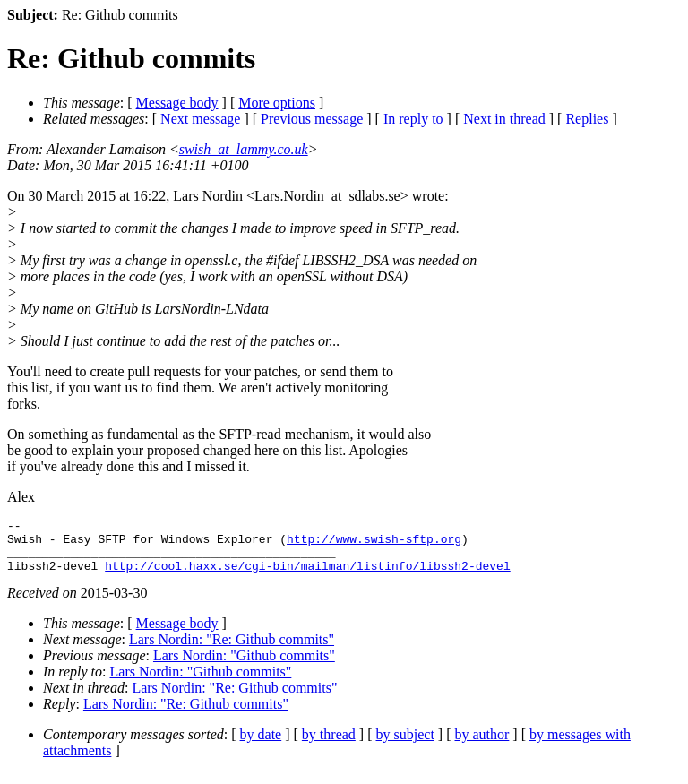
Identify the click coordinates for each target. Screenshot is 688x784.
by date (261, 745)
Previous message (312, 119)
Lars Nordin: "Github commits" (244, 666)
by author (482, 745)
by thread (329, 745)
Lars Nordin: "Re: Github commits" (232, 650)
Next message (200, 119)
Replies (587, 119)
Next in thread (504, 119)
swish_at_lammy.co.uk (244, 149)
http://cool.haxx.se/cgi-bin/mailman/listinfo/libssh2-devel (307, 576)
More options (277, 103)
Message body (177, 103)
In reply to (413, 119)
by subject (405, 745)
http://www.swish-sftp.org (374, 544)
